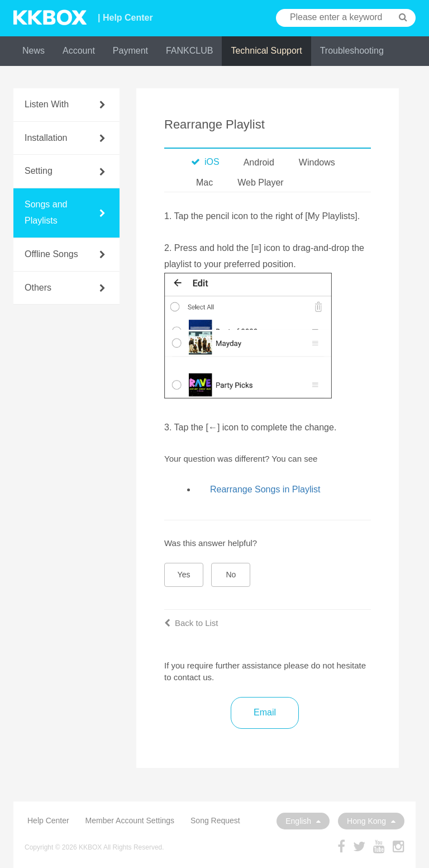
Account (79, 51)
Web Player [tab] (260, 182)
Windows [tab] (317, 162)
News (34, 51)
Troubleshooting (352, 51)
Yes (184, 575)
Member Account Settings (130, 820)
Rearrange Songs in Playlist (265, 489)
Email (265, 712)
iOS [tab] (205, 162)
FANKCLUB (189, 51)
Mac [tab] (204, 182)
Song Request (215, 820)
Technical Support (266, 51)
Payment (130, 51)
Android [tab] (259, 162)
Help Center (48, 820)
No (231, 575)
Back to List (191, 623)
